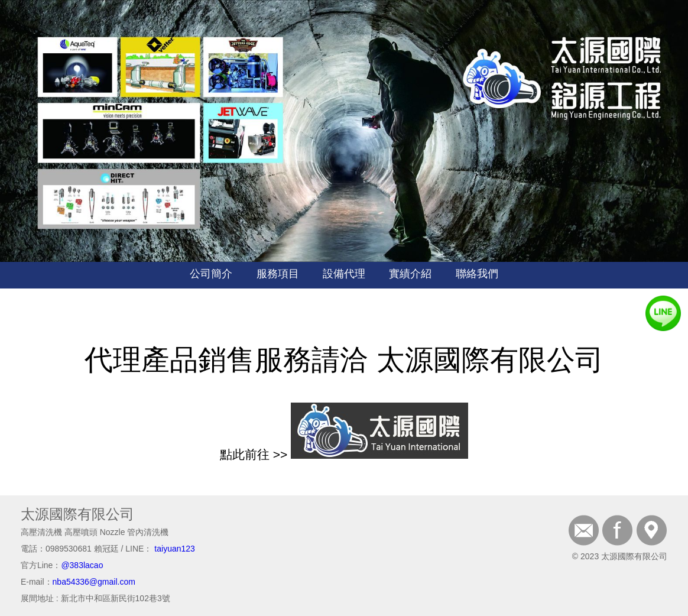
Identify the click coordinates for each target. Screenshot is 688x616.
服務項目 (278, 274)
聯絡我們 (477, 274)
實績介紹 (410, 274)
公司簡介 (211, 274)
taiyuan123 (175, 549)
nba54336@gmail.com (94, 582)
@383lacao (82, 565)
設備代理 (344, 274)
